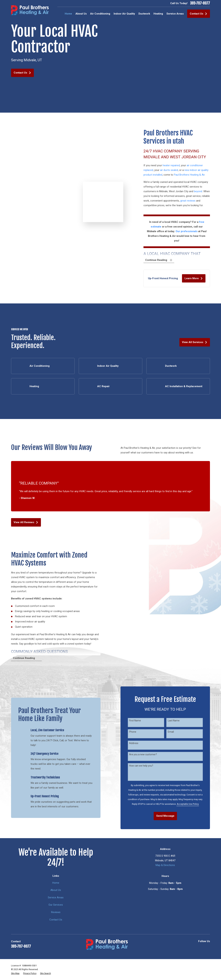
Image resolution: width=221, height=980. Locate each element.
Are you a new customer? (146, 754)
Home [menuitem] (68, 14)
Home (56, 883)
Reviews (56, 912)
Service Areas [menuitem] (175, 14)
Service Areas (56, 897)
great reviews (191, 201)
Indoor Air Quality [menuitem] (124, 14)
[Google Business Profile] (185, 948)
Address (137, 743)
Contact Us (199, 14)
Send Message (169, 816)
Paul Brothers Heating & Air (193, 175)
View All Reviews (26, 522)
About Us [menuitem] (81, 14)
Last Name (177, 721)
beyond (201, 191)
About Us (56, 890)
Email (174, 732)
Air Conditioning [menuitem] (100, 14)
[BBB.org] (200, 948)
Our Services (56, 905)
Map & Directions (165, 865)
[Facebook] (208, 948)
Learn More (197, 278)
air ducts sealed (172, 170)
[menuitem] (15, 974)
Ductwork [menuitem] (144, 14)
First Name (138, 721)
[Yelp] (193, 948)
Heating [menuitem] (158, 14)
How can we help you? (145, 766)
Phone (136, 732)
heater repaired (175, 165)
